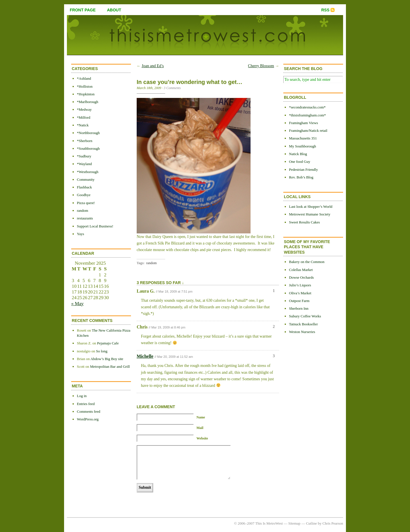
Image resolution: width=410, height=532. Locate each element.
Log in (82, 396)
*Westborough (88, 172)
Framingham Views (304, 123)
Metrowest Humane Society (310, 214)
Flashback (84, 187)
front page (83, 10)
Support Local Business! (95, 226)
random (83, 210)
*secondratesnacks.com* (307, 107)
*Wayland (84, 164)
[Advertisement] (306, 432)
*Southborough (88, 148)
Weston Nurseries (302, 332)
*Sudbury (84, 156)
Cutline (311, 523)
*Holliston (85, 86)
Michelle (145, 356)
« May (77, 304)
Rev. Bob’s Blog (301, 177)
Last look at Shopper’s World (311, 207)
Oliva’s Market (300, 293)
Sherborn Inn (299, 308)
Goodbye (84, 195)
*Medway (84, 109)
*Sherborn (85, 141)
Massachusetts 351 (303, 138)
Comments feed (89, 411)
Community (86, 179)
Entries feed (86, 404)
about (114, 10)
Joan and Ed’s (153, 66)
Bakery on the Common (307, 262)
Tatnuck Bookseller (303, 324)
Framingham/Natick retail (308, 131)
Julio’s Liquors (300, 285)
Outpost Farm (299, 301)
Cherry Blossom (261, 66)
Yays (80, 234)
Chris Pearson (333, 523)
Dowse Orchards (301, 277)
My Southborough (303, 146)
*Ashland (84, 78)
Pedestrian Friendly (303, 170)
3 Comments (172, 88)
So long (102, 351)
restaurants (85, 218)
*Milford (84, 117)
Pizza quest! (86, 203)
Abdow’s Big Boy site (107, 359)
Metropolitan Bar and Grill (110, 366)
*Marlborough (88, 102)
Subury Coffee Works (305, 316)
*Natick (83, 125)
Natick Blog (298, 154)
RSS (325, 10)
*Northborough (88, 133)
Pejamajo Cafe (108, 343)
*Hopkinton (86, 94)
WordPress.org (88, 419)
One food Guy (300, 162)
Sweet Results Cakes (304, 222)
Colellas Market (301, 270)
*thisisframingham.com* (307, 115)
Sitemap (295, 523)
